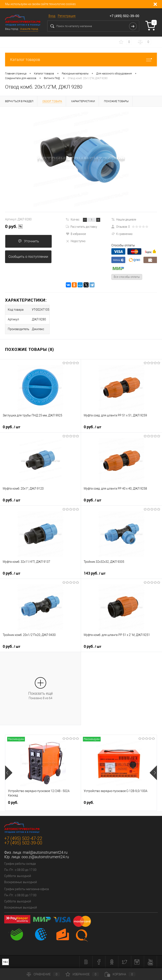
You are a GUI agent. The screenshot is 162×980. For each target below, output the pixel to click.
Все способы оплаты (127, 277)
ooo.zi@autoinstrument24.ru (45, 857)
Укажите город (29, 29)
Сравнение (43, 974)
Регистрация (67, 16)
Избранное (82, 974)
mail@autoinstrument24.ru (45, 852)
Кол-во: (75, 219)
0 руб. (14, 226)
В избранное (76, 234)
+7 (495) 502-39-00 (124, 16)
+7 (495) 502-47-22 (23, 838)
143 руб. (95, 573)
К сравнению (122, 234)
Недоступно (76, 241)
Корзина (120, 974)
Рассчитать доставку (81, 226)
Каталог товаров (81, 60)
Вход (52, 16)
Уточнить (29, 241)
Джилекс (38, 329)
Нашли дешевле (124, 219)
